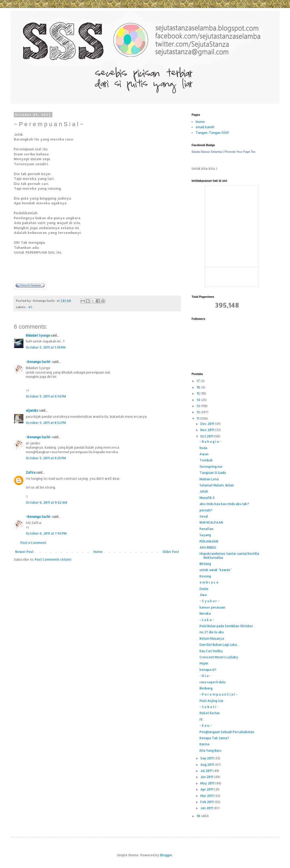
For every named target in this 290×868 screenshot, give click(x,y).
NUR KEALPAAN (211, 522)
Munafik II (207, 498)
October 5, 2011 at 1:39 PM (46, 347)
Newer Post (24, 552)
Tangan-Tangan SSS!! (212, 133)
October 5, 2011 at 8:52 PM (46, 423)
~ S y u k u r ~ (210, 601)
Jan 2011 (207, 808)
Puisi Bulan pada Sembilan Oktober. (227, 626)
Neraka (205, 613)
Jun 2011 (207, 777)
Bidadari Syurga (38, 335)
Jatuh (204, 491)
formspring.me (211, 467)
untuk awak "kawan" (216, 570)
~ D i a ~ (205, 676)
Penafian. (207, 529)
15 (199, 393)
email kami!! (205, 127)
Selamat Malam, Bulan (217, 485)
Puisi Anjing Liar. (212, 701)
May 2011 (208, 783)
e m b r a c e (209, 582)
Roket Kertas (210, 713)
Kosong (205, 576)
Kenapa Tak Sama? (214, 738)
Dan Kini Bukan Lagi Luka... (219, 645)
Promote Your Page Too (240, 152)
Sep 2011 (207, 758)
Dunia (204, 589)
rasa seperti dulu (213, 682)
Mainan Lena (209, 479)
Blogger (166, 855)
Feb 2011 (207, 802)
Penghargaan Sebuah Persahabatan (227, 732)
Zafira (31, 472)
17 (199, 381)
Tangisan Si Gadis (213, 473)
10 (199, 816)
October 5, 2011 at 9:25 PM (46, 458)
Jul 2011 (207, 771)
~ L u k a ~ (207, 620)
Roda (203, 448)
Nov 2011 (208, 430)
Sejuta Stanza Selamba (207, 152)
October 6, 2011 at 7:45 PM (46, 533)
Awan (204, 454)
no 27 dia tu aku (212, 632)
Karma (204, 744)
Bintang (205, 564)
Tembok (206, 460)
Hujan (204, 663)
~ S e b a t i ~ (209, 707)
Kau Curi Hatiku (211, 651)
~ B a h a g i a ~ (210, 442)
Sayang (205, 535)
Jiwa (203, 595)
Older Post (171, 552)
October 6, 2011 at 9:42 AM (46, 503)
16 (199, 387)
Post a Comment (33, 543)
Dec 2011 (208, 424)
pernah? (206, 510)
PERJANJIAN (209, 541)
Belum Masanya (212, 638)
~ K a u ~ (206, 726)
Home (98, 552)
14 (199, 400)
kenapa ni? (208, 670)
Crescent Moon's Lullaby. (219, 657)
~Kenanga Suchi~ (39, 362)
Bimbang (206, 688)
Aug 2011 (208, 765)
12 (199, 412)
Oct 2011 (207, 436)
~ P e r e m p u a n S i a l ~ (219, 694)
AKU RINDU (208, 547)
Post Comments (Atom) (53, 559)
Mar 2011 (207, 796)
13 (199, 406)
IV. (202, 719)
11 (198, 418)
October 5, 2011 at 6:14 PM (46, 396)
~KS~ (30, 307)
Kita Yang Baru (210, 751)
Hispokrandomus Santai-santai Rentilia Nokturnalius (229, 555)
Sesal (204, 516)
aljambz (32, 410)
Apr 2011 (207, 789)
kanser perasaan (212, 607)
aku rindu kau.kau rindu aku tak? (224, 504)
